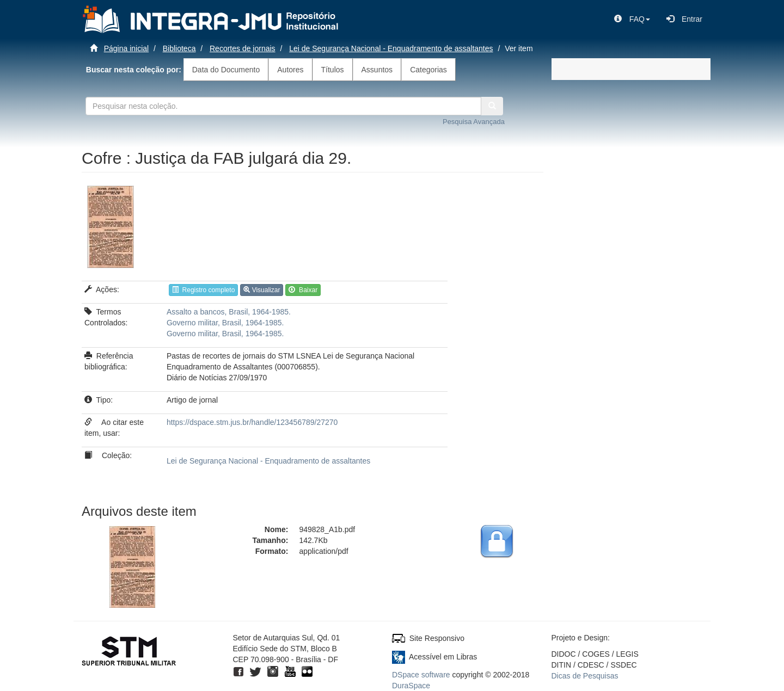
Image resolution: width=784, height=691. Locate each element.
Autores (290, 70)
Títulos (333, 70)
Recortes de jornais (243, 48)
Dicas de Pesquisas (585, 676)
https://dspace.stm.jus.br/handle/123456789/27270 (252, 422)
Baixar (303, 290)
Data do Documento (226, 70)
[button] (632, 19)
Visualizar (262, 290)
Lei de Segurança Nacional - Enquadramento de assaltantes (391, 48)
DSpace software (421, 675)
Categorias (428, 70)
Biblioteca (179, 48)
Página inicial (127, 48)
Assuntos (377, 70)
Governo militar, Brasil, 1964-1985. (225, 323)
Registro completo (203, 290)
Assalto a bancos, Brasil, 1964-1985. (229, 312)
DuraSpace (411, 686)
